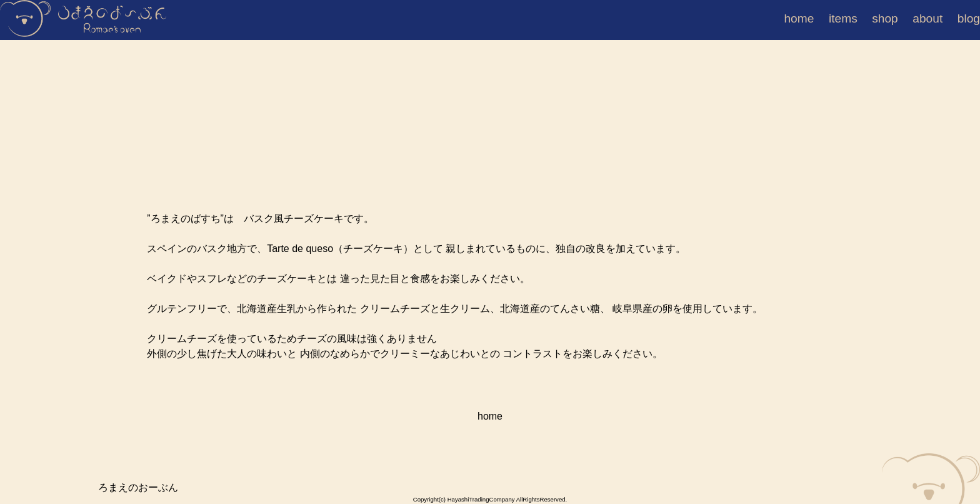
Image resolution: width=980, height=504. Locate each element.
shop (891, 18)
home (805, 18)
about (933, 18)
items (849, 18)
